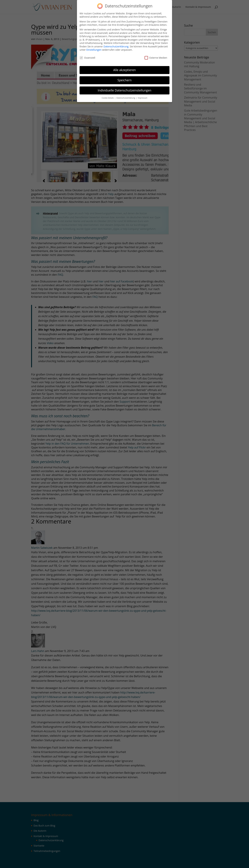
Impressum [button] (143, 98)
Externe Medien (156, 58)
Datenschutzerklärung (116, 46)
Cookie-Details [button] (108, 98)
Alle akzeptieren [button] (124, 70)
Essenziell (87, 58)
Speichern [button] (124, 80)
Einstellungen (94, 50)
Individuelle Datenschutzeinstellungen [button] (124, 90)
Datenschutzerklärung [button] (126, 98)
